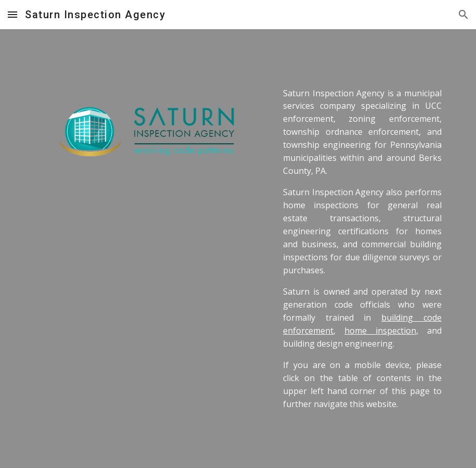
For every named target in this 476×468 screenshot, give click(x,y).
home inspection (380, 331)
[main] (362, 249)
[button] (12, 14)
